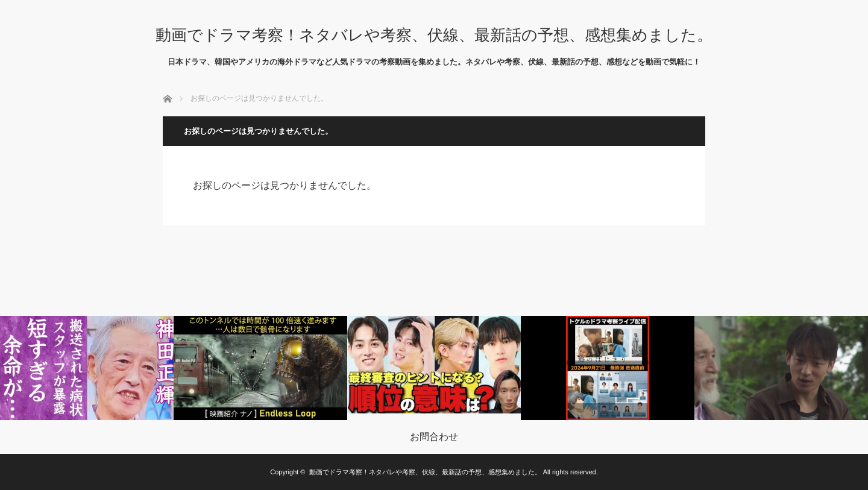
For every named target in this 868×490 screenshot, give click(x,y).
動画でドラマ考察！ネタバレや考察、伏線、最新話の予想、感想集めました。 (434, 35)
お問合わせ (434, 437)
